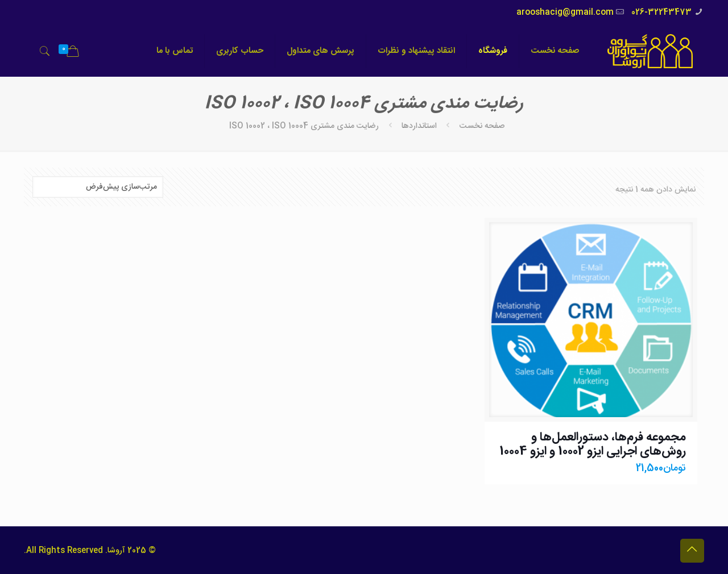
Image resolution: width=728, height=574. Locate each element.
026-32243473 (661, 13)
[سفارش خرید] (98, 187)
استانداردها (419, 126)
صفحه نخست (482, 126)
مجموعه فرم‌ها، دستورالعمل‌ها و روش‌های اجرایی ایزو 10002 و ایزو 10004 (593, 444)
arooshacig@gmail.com (565, 13)
